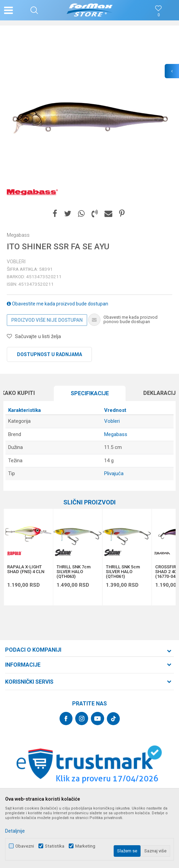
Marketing (85, 846)
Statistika (55, 846)
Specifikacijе (90, 393)
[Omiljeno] (159, 15)
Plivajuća (114, 473)
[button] (34, 10)
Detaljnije (15, 831)
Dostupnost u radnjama (50, 354)
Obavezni (25, 846)
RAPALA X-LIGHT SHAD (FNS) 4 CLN (26, 569)
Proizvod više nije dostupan (47, 320)
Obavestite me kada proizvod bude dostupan (58, 304)
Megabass (116, 434)
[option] (89, 118)
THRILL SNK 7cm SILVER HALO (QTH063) (74, 572)
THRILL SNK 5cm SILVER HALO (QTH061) (123, 572)
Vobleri (16, 262)
